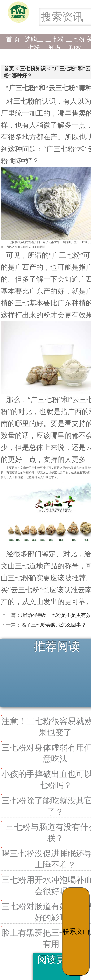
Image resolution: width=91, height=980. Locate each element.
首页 (9, 69)
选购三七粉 (34, 41)
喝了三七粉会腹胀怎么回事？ (53, 625)
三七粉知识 (55, 41)
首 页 (13, 39)
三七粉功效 (75, 41)
